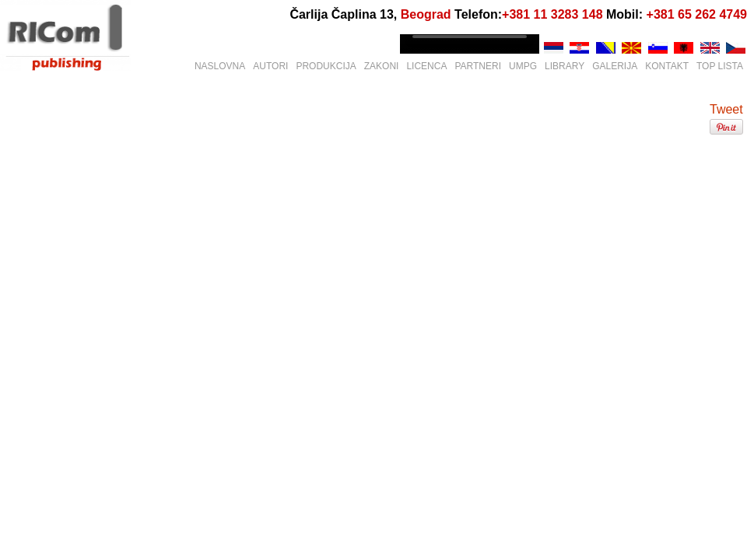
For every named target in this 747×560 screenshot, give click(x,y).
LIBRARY (565, 66)
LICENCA (426, 66)
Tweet (726, 109)
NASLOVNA (220, 66)
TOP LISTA (720, 66)
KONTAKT (667, 66)
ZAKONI (382, 66)
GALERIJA (615, 66)
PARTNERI (478, 66)
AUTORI (270, 66)
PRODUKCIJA (326, 66)
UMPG (523, 66)
